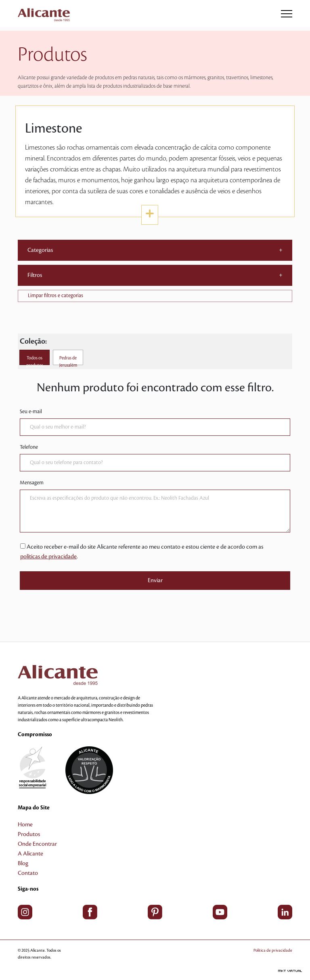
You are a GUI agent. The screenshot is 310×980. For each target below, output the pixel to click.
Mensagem (32, 483)
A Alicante (30, 854)
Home (25, 825)
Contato (28, 873)
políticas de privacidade (48, 557)
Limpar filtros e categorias (56, 296)
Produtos (29, 834)
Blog (23, 864)
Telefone (29, 447)
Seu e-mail (31, 412)
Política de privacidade (273, 950)
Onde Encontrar (37, 844)
